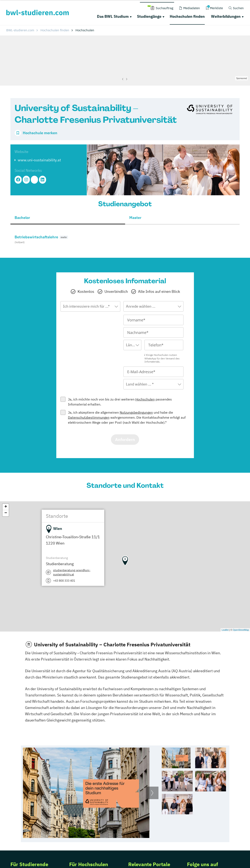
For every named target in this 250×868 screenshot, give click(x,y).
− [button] (6, 513)
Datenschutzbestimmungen (89, 417)
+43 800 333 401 (64, 581)
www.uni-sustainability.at (39, 160)
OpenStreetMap (241, 630)
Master (135, 218)
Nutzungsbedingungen (136, 412)
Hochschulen (145, 399)
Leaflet (225, 630)
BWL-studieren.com (20, 30)
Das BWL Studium (113, 16)
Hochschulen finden (187, 16)
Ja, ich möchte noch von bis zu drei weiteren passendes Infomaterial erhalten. (120, 402)
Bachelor (22, 218)
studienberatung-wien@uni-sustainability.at (72, 572)
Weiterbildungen (226, 16)
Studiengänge (149, 16)
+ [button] (6, 507)
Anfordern (125, 439)
